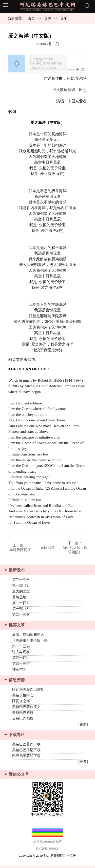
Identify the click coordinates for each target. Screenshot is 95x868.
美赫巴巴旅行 (23, 714)
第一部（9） (22, 586)
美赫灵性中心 (23, 697)
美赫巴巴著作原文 (26, 708)
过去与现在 (21, 653)
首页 (31, 18)
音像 (48, 18)
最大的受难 (21, 592)
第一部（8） (22, 609)
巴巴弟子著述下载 (26, 758)
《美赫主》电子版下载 (30, 641)
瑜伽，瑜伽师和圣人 (28, 636)
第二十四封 (21, 603)
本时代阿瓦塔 (20, 550)
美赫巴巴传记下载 (26, 752)
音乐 (64, 18)
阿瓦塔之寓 (21, 703)
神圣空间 (19, 670)
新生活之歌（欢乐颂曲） (75, 550)
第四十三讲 (21, 665)
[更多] (83, 726)
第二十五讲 (21, 647)
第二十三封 (21, 615)
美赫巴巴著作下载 (26, 746)
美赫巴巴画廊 (23, 720)
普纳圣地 (19, 598)
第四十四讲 (21, 659)
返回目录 (48, 548)
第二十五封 (21, 580)
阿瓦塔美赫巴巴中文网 (60, 858)
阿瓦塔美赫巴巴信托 (28, 691)
